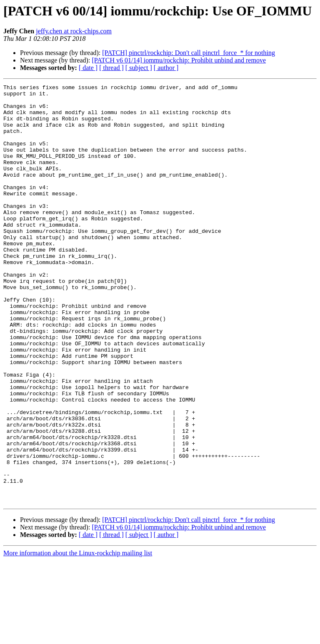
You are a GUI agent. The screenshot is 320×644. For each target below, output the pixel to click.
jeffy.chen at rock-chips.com (74, 31)
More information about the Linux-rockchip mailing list (78, 637)
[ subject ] (139, 68)
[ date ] (88, 68)
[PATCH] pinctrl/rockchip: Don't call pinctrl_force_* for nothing (189, 53)
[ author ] (166, 68)
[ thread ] (111, 68)
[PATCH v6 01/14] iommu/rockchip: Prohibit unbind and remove (179, 60)
